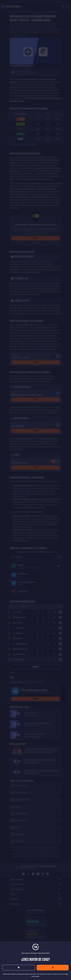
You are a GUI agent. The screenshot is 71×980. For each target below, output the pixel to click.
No (19, 968)
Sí (53, 968)
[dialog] (35, 490)
